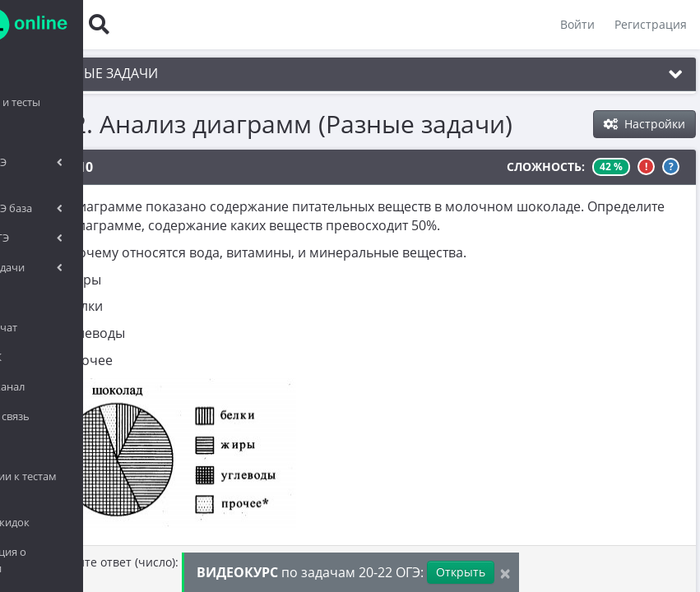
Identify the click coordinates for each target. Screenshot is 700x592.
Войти (574, 24)
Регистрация (647, 24)
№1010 (95, 167)
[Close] (505, 573)
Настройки (644, 124)
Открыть (461, 572)
